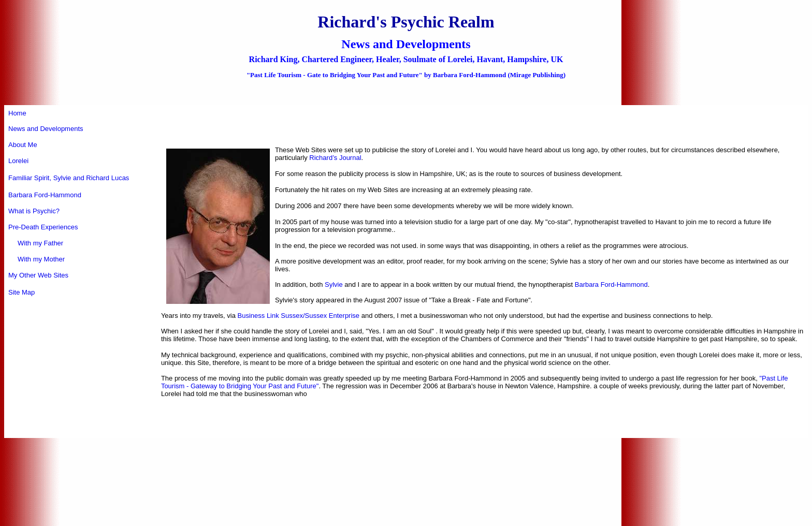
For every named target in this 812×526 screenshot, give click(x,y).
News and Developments (46, 129)
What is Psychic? (34, 211)
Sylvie (334, 284)
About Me (23, 145)
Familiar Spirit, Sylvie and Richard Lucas (69, 178)
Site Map (21, 292)
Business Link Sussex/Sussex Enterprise (299, 316)
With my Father (36, 243)
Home (17, 113)
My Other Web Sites (38, 275)
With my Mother (37, 259)
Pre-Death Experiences (43, 227)
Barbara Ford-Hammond (45, 195)
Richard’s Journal (335, 158)
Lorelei (18, 161)
